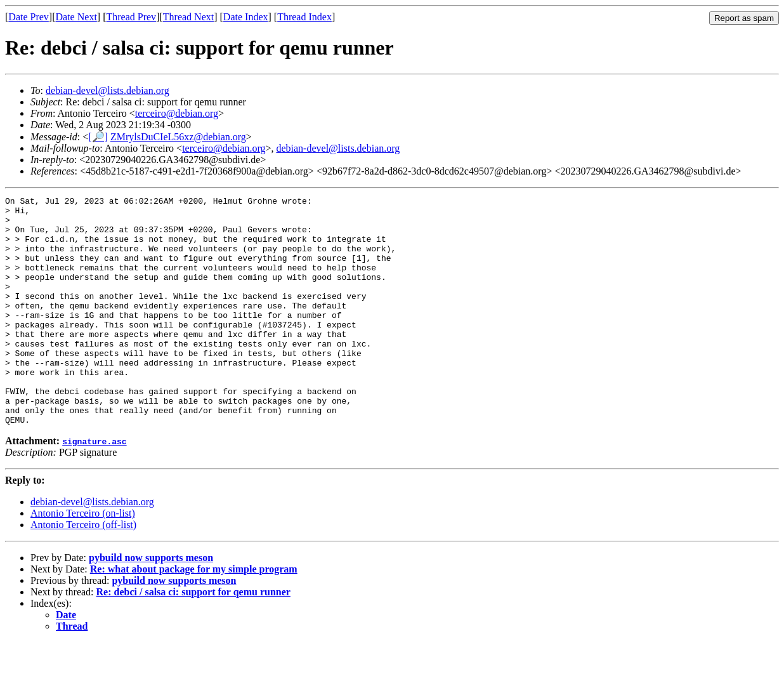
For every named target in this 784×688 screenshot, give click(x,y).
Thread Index (304, 17)
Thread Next (188, 17)
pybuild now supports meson (151, 603)
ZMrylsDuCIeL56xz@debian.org (178, 137)
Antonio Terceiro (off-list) (83, 570)
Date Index (246, 17)
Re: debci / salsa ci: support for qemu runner (193, 638)
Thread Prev (131, 17)
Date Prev (29, 17)
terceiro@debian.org (177, 113)
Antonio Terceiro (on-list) (83, 559)
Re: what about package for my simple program (194, 615)
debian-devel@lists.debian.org (108, 90)
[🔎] (98, 137)
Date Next (76, 17)
